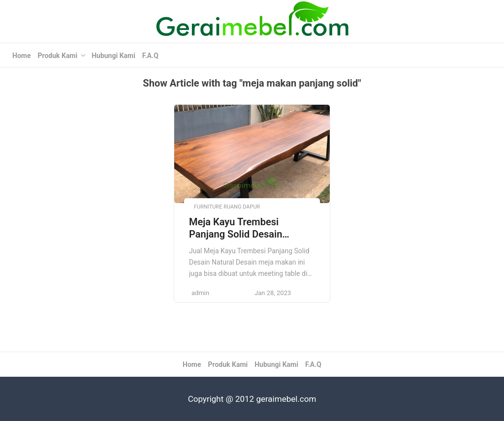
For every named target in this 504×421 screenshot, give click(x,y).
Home (21, 56)
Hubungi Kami (113, 56)
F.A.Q (150, 56)
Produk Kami (57, 56)
